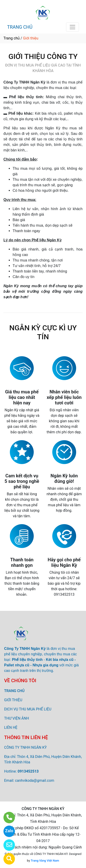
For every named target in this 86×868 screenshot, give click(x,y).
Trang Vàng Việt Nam (45, 861)
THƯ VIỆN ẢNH (17, 718)
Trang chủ (12, 38)
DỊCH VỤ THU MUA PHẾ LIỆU (28, 709)
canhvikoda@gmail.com (35, 780)
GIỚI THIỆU (13, 700)
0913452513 (28, 771)
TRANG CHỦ (20, 27)
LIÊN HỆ (11, 728)
